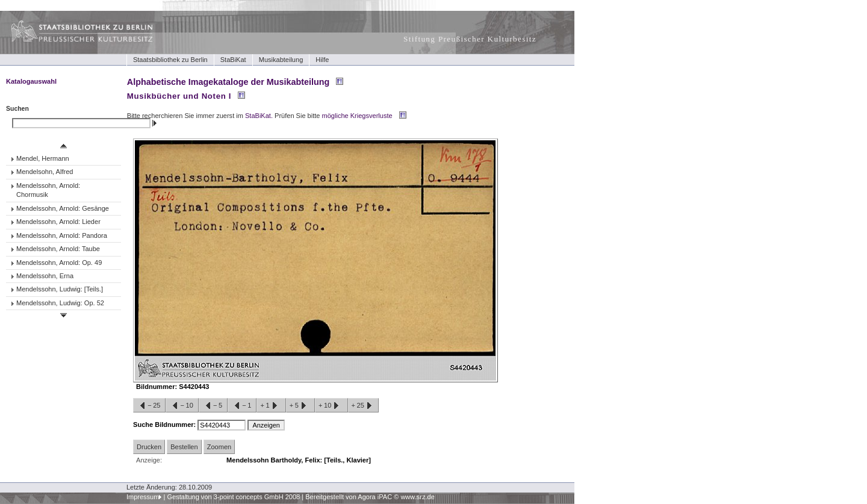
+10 (331, 406)
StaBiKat (233, 60)
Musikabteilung (281, 60)
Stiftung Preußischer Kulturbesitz (470, 39)
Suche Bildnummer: (165, 425)
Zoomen (219, 447)
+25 (363, 406)
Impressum (143, 497)
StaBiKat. (259, 116)
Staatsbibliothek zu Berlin (170, 60)
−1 (242, 406)
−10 (182, 406)
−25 (149, 406)
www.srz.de (417, 497)
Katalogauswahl (31, 81)
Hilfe (322, 60)
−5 (213, 406)
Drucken (149, 447)
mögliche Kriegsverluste (357, 116)
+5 (300, 406)
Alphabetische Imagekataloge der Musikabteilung (228, 82)
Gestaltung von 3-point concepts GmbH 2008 (233, 497)
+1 (271, 406)
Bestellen (184, 447)
